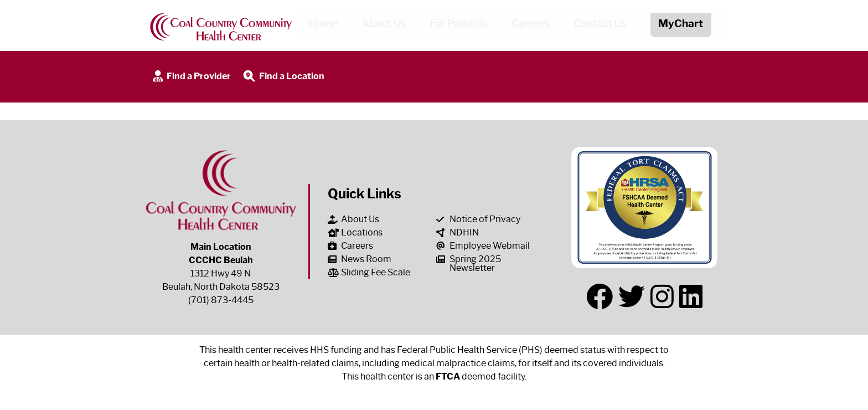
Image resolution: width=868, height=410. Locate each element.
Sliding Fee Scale (369, 272)
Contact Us (596, 25)
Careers (527, 25)
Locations (355, 232)
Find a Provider (191, 77)
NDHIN (458, 232)
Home (319, 25)
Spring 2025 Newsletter (469, 263)
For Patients (455, 25)
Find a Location (283, 77)
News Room (360, 259)
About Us (379, 25)
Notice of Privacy (478, 219)
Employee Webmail (483, 246)
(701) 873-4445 (221, 300)
